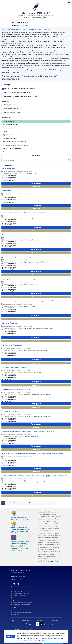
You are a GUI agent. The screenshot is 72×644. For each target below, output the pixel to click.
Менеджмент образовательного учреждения (17, 235)
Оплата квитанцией (18, 598)
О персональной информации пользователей (24, 612)
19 (54, 503)
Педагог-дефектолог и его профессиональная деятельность (22, 279)
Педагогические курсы (12, 109)
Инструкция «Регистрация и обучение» (22, 587)
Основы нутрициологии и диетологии (15, 367)
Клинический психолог (10, 323)
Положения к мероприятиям (20, 596)
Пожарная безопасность (10, 411)
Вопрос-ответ (16, 589)
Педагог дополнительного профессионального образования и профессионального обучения (34, 476)
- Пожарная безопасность (21, 26)
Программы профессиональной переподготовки (20, 89)
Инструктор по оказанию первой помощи (16, 389)
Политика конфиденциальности (21, 593)
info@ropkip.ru (55, 562)
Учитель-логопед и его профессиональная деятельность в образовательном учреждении (32, 454)
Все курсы (8, 85)
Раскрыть (36, 155)
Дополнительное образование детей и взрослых (19, 257)
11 (42, 503)
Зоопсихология (7, 191)
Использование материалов (20, 610)
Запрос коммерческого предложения (22, 602)
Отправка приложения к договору (21, 605)
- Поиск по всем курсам (20, 23)
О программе (36, 187)
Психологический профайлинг (12, 345)
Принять (10, 636)
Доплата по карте (17, 600)
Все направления (10, 105)
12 (46, 503)
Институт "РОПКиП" (36, 13)
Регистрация (36, 183)
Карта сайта (16, 614)
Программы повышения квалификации (17, 93)
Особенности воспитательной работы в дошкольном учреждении (24, 213)
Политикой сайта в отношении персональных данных (43, 638)
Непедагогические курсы (12, 113)
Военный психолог (8, 169)
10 (37, 503)
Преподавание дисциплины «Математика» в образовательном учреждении (28, 432)
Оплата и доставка (17, 591)
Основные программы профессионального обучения (21, 96)
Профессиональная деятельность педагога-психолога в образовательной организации (32, 301)
